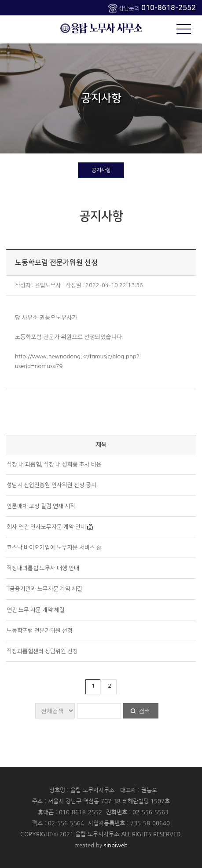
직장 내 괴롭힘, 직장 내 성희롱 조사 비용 (54, 464)
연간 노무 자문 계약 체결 (36, 610)
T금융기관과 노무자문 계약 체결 (44, 589)
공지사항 (101, 170)
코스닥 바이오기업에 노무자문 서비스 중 (54, 547)
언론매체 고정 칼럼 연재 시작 (41, 506)
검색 (144, 711)
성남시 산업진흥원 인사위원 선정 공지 (51, 485)
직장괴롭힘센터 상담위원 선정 (42, 651)
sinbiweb (116, 845)
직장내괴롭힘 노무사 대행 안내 (43, 568)
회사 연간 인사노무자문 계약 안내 (46, 527)
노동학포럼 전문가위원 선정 (40, 631)
